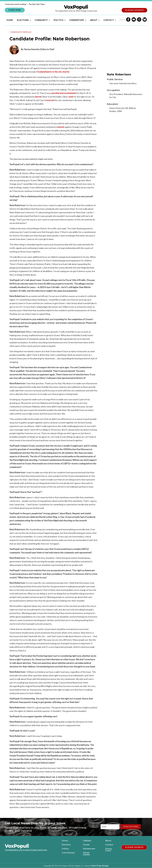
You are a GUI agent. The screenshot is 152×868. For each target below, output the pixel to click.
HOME (10, 20)
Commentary (68, 853)
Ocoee (86, 845)
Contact (109, 845)
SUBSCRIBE (15, 10)
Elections (66, 845)
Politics (65, 849)
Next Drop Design (100, 866)
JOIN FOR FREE (131, 827)
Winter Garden (87, 854)
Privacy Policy (109, 850)
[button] (24, 20)
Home (65, 841)
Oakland (87, 841)
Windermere (89, 849)
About (108, 841)
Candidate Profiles (21, 32)
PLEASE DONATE (134, 10)
